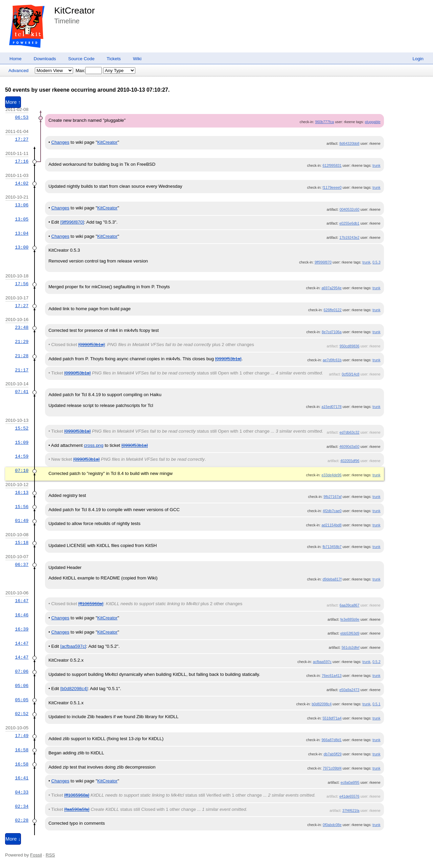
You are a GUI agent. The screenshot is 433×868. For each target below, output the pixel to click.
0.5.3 (377, 262)
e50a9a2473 (349, 690)
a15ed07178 (331, 407)
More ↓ (13, 839)
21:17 (22, 370)
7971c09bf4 (332, 768)
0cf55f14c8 (350, 374)
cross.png (94, 445)
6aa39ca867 (350, 605)
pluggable (372, 122)
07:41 (22, 392)
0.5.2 (377, 662)
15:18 (22, 543)
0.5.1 (377, 704)
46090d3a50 (349, 447)
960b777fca (324, 122)
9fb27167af (332, 497)
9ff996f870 (323, 262)
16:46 (22, 615)
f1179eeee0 (332, 187)
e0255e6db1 (349, 223)
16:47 (22, 601)
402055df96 (350, 461)
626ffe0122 (333, 310)
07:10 (22, 471)
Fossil (36, 855)
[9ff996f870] (72, 222)
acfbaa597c (322, 662)
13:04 (22, 233)
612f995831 (332, 165)
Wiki (137, 59)
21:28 (22, 356)
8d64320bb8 (349, 143)
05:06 (22, 686)
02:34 (22, 806)
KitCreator (74, 10)
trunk (377, 165)
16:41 (22, 778)
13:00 (22, 247)
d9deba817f (332, 579)
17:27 (22, 139)
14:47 (22, 643)
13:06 (22, 205)
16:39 (22, 629)
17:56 (22, 284)
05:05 (22, 700)
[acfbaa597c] (73, 646)
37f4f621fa (351, 810)
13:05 (22, 219)
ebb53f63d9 (350, 633)
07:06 (22, 671)
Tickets (114, 59)
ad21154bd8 (331, 525)
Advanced (18, 71)
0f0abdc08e (332, 825)
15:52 (22, 428)
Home (16, 59)
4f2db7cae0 (332, 511)
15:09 (22, 442)
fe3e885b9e (350, 619)
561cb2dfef (351, 647)
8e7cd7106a (332, 332)
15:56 (22, 507)
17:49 (22, 736)
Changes (60, 142)
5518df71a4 (332, 718)
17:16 (22, 161)
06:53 (22, 117)
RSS (50, 855)
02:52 (22, 714)
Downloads (45, 59)
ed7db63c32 (350, 432)
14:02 (22, 183)
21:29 (22, 342)
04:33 (22, 792)
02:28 (22, 820)
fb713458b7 (332, 547)
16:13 (22, 493)
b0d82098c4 (322, 704)
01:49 (22, 521)
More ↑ (13, 102)
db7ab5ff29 (333, 754)
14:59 (22, 456)
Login (418, 59)
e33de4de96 (331, 475)
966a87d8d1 (331, 740)
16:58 (22, 750)
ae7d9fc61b (332, 360)
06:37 (22, 565)
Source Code (82, 59)
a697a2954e (331, 288)
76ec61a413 (332, 676)
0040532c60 (350, 209)
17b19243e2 (349, 237)
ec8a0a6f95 (350, 782)
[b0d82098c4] (74, 689)
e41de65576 (349, 796)
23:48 (22, 327)
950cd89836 (350, 346)
